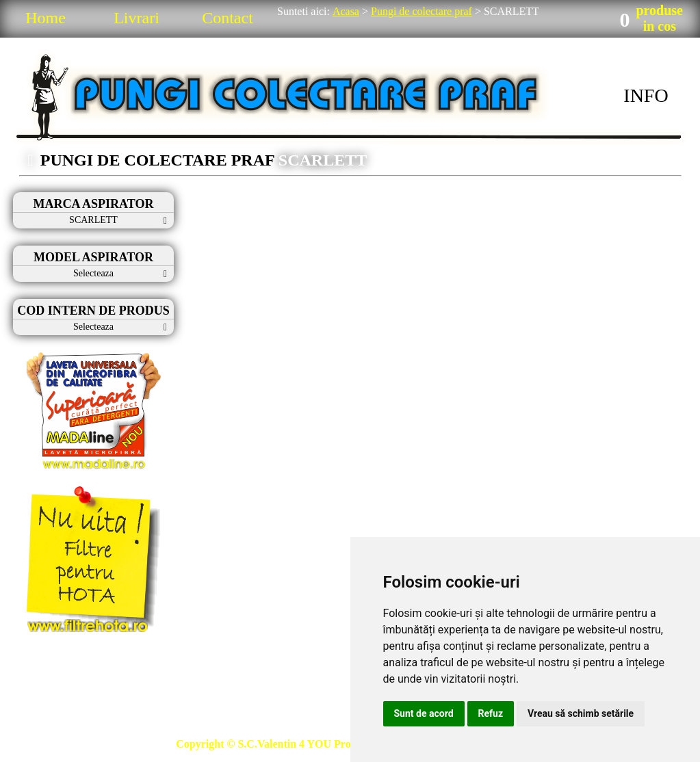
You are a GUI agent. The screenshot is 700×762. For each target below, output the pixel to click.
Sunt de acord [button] (424, 713)
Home (46, 18)
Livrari (137, 18)
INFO (646, 95)
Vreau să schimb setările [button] (581, 713)
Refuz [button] (491, 713)
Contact (228, 18)
